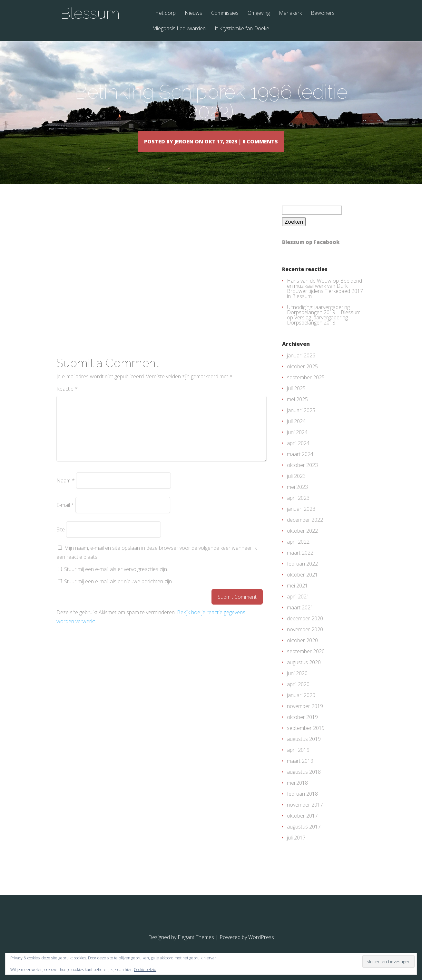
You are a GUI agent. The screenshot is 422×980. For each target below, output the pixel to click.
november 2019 (305, 715)
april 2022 (298, 551)
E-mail (65, 514)
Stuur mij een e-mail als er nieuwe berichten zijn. (118, 591)
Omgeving (259, 13)
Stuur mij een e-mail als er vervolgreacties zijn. (116, 578)
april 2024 (298, 452)
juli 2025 (296, 398)
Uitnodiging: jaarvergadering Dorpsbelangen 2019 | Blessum (324, 319)
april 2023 (298, 507)
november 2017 (305, 814)
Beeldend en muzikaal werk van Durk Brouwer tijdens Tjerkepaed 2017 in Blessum (325, 298)
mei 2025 (297, 409)
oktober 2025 (302, 376)
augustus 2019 (304, 748)
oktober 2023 (302, 474)
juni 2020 (297, 683)
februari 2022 (302, 573)
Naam (66, 490)
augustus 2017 (304, 836)
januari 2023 (301, 518)
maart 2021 (300, 617)
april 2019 (298, 759)
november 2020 (305, 639)
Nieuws (193, 13)
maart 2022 (300, 562)
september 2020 (306, 661)
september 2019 (306, 737)
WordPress (261, 946)
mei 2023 (297, 496)
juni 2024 (297, 441)
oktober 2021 (302, 584)
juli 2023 (296, 485)
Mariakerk (290, 13)
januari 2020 (301, 704)
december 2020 (305, 628)
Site (61, 539)
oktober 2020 (302, 650)
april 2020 (298, 694)
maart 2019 (300, 770)
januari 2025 (301, 420)
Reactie (67, 398)
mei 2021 (297, 595)
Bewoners (323, 13)
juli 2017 (296, 847)
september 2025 (306, 387)
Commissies (225, 13)
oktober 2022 (302, 540)
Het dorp (165, 13)
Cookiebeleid (145, 970)
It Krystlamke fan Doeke (242, 29)
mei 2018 (297, 792)
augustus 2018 (304, 781)
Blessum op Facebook (311, 251)
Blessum (90, 13)
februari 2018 (302, 803)
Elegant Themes (196, 946)
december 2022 (305, 529)
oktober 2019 (302, 726)
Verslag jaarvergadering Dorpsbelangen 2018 (317, 329)
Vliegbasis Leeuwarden (179, 29)
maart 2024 (300, 463)
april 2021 (298, 606)
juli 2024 (296, 431)
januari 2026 (301, 365)
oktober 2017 (302, 825)
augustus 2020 (304, 672)
